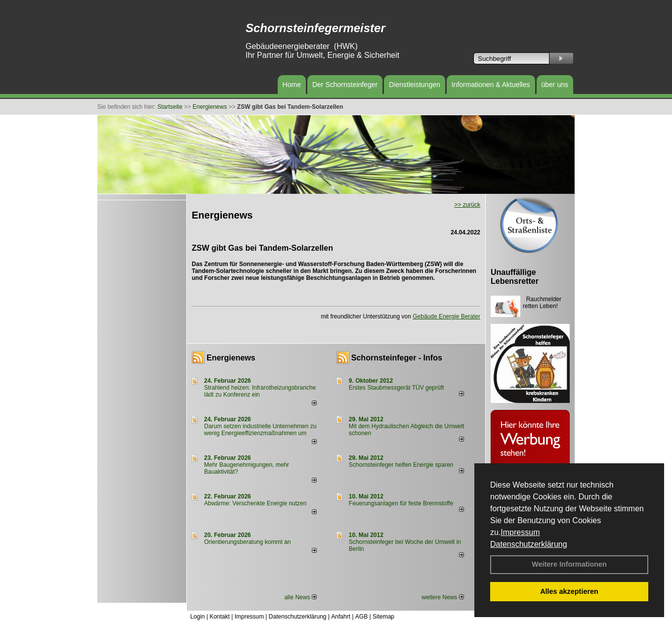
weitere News (442, 597)
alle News (300, 597)
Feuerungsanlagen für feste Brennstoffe (401, 503)
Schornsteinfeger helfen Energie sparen (401, 465)
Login (197, 617)
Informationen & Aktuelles (491, 85)
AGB (361, 617)
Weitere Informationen (569, 564)
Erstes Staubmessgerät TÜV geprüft (397, 388)
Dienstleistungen (415, 85)
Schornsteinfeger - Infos (397, 358)
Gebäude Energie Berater (446, 316)
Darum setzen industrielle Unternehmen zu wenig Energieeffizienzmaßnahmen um (260, 430)
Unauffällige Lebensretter (515, 277)
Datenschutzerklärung (529, 544)
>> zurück (467, 205)
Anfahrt (341, 617)
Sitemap (383, 617)
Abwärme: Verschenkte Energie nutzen (255, 503)
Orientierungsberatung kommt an (247, 542)
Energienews (231, 358)
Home (292, 85)
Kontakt (220, 617)
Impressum (520, 532)
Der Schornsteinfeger (345, 85)
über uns (555, 85)
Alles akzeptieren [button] (569, 591)
